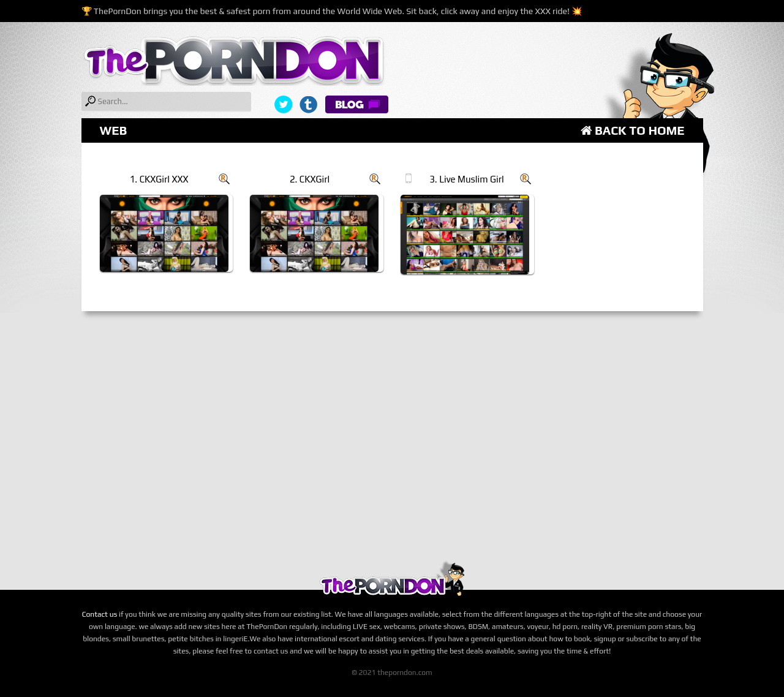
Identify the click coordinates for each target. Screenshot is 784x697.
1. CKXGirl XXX (159, 179)
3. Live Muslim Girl (466, 179)
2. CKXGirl (310, 179)
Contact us (100, 614)
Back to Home (633, 130)
